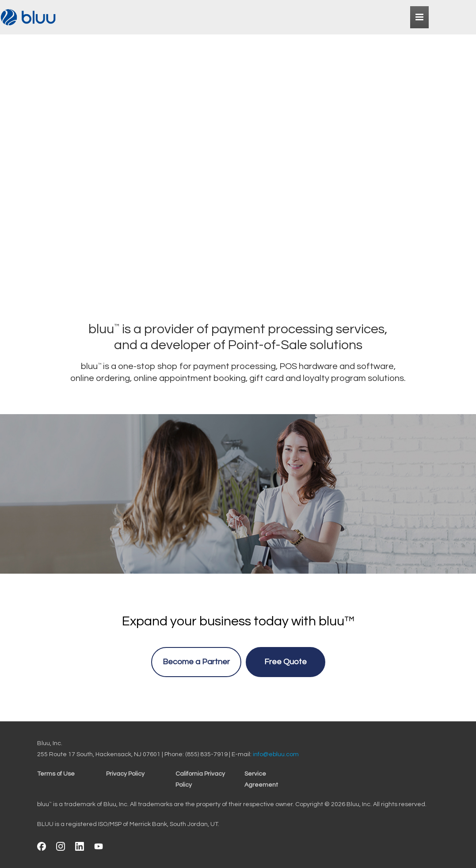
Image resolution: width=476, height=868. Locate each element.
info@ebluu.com (276, 754)
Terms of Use (56, 774)
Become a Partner (196, 662)
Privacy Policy (125, 774)
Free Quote (286, 662)
